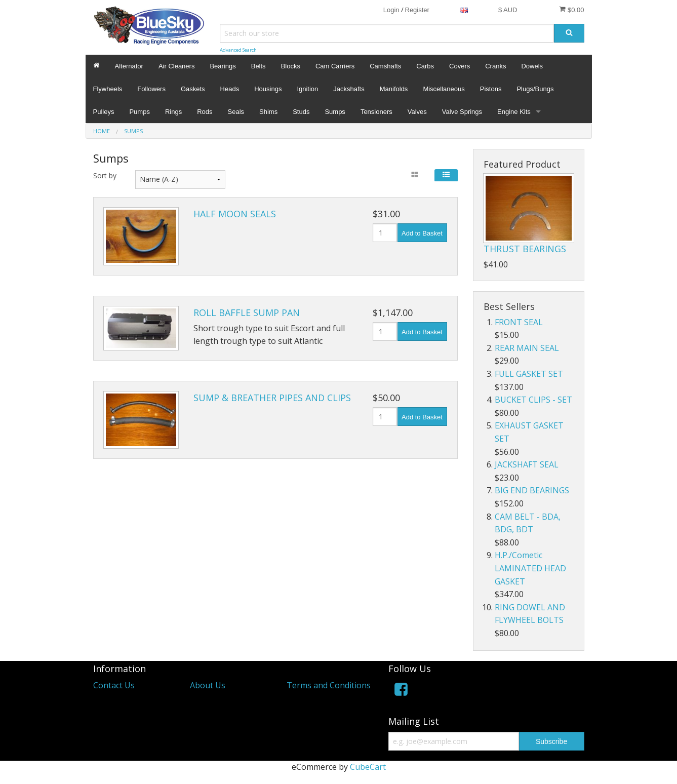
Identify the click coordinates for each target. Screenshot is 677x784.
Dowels (532, 66)
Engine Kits (514, 112)
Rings (173, 112)
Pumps (139, 112)
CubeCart (368, 767)
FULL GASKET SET (529, 374)
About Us (208, 685)
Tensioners (376, 112)
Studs (301, 112)
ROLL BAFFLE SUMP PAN (247, 312)
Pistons (491, 89)
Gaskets (193, 89)
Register (417, 10)
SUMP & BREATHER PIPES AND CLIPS (272, 398)
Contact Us (114, 685)
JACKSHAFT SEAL (527, 464)
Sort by (105, 175)
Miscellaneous (444, 89)
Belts (258, 66)
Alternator (129, 66)
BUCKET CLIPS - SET (533, 400)
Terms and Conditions (329, 685)
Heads (230, 89)
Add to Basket (422, 233)
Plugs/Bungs (535, 89)
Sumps (335, 112)
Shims (268, 112)
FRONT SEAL (519, 322)
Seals (236, 112)
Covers (460, 66)
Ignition (307, 89)
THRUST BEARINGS (525, 249)
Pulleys (104, 112)
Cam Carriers (335, 66)
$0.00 (571, 10)
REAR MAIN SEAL (527, 348)
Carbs (425, 66)
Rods (205, 112)
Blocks (291, 66)
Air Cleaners (177, 66)
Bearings (223, 66)
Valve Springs (462, 112)
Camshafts (385, 66)
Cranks (495, 66)
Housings (268, 89)
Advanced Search (238, 50)
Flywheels (108, 89)
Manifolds (394, 89)
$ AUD (508, 10)
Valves (417, 112)
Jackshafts (349, 89)
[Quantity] (385, 233)
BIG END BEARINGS (532, 490)
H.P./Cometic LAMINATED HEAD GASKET (530, 568)
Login (391, 10)
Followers (151, 89)
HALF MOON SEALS (235, 214)
